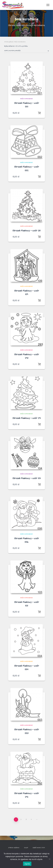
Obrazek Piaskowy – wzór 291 (27, 418)
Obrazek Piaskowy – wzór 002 (27, 169)
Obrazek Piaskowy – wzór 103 (27, 604)
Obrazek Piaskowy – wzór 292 (27, 795)
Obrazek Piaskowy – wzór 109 (27, 293)
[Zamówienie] (26, 51)
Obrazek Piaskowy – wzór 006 (27, 540)
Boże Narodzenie (26, 99)
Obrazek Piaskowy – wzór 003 (27, 732)
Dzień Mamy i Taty (39, 848)
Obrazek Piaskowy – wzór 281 (26, 231)
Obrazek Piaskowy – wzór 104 (27, 479)
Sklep (26, 848)
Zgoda (27, 864)
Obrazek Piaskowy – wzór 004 (27, 668)
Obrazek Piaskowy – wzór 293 (27, 356)
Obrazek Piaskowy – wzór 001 (27, 105)
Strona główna (9, 42)
